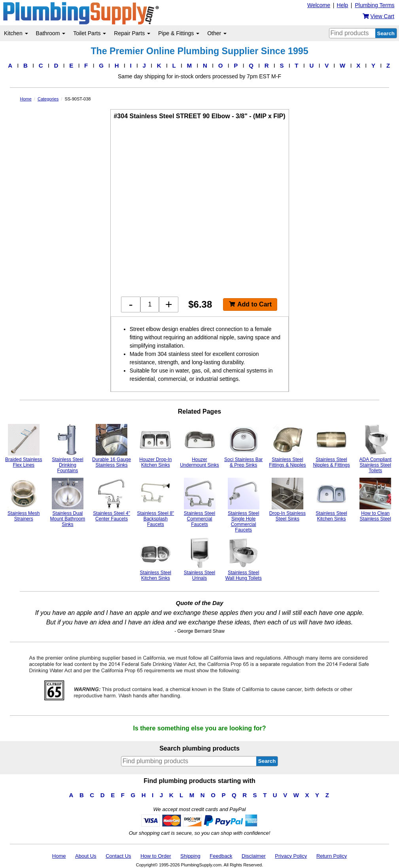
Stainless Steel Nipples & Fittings (331, 446)
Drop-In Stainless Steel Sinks (287, 500)
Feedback (221, 856)
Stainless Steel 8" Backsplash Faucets (155, 502)
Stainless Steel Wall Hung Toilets (244, 559)
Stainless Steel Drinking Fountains (68, 449)
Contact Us (118, 856)
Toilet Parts (90, 33)
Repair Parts (132, 33)
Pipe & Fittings (179, 33)
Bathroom (51, 33)
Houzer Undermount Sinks (199, 446)
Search (386, 33)
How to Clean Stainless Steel (375, 500)
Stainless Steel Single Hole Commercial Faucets (244, 505)
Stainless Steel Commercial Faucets (200, 502)
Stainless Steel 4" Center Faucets (112, 500)
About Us (86, 856)
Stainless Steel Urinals (200, 559)
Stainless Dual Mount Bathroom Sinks (68, 502)
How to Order (156, 856)
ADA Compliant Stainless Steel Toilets (375, 449)
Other (217, 33)
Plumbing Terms (374, 5)
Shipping (190, 856)
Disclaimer (254, 856)
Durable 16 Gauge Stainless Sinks (112, 446)
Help (343, 5)
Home (59, 856)
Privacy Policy (291, 856)
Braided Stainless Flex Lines (24, 446)
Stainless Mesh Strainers (24, 500)
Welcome (319, 5)
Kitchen (16, 33)
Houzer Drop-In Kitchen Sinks (155, 446)
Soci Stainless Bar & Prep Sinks (243, 446)
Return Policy (332, 856)
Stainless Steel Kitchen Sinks (331, 500)
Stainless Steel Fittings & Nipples (287, 446)
